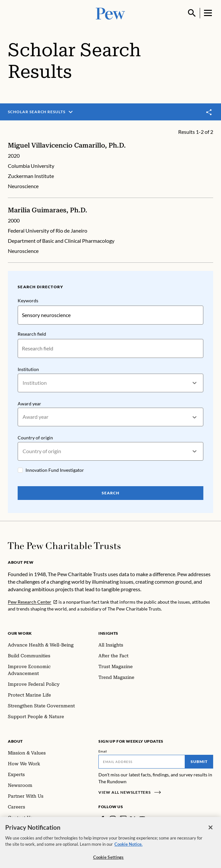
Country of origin (35, 438)
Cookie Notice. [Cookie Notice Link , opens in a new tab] (128, 848)
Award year (29, 404)
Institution (28, 369)
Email (103, 751)
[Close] (211, 831)
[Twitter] (133, 819)
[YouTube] (142, 819)
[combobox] (23, 383)
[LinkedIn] (123, 819)
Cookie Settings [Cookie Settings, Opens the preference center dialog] (109, 861)
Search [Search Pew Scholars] (110, 493)
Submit (199, 762)
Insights (108, 633)
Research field (32, 334)
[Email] (142, 762)
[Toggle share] (209, 112)
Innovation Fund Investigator (55, 470)
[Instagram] (113, 819)
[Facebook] (102, 819)
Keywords (28, 301)
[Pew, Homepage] (110, 13)
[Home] (64, 546)
